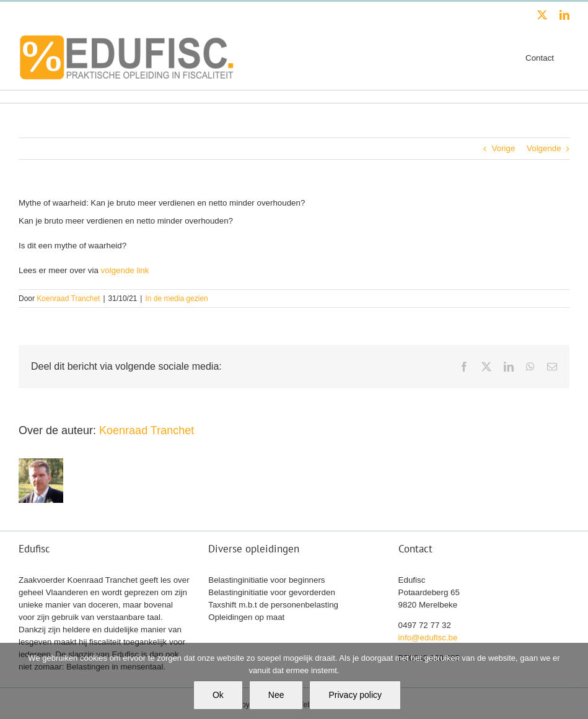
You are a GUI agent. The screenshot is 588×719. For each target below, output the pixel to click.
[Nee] (573, 681)
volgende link (125, 270)
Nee (276, 695)
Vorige (504, 148)
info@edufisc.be (428, 638)
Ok (218, 695)
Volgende (544, 148)
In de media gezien (176, 298)
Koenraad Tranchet (68, 298)
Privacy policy (355, 695)
